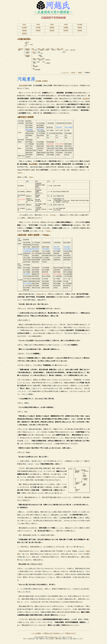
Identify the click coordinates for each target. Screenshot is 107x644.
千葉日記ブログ (70, 635)
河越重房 (80, 28)
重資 (38, 60)
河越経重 (38, 31)
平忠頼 (38, 25)
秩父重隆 (38, 28)
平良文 (24, 25)
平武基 (66, 25)
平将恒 (52, 25)
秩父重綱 (24, 28)
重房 (33, 50)
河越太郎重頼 (23, 86)
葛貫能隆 (52, 28)
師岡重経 (28, 56)
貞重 (52, 50)
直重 (62, 50)
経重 (43, 50)
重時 (34, 53)
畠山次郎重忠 (33, 165)
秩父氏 (73, 73)
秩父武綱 (80, 25)
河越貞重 (66, 31)
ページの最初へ (37, 635)
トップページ (65, 73)
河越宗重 (52, 31)
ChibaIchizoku (53, 639)
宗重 (48, 50)
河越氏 (80, 73)
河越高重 (80, 31)
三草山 (38, 296)
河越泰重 (24, 31)
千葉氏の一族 (48, 635)
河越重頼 (66, 28)
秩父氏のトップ (59, 635)
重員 (34, 60)
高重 (58, 50)
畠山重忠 (85, 99)
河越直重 (24, 34)
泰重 (39, 50)
